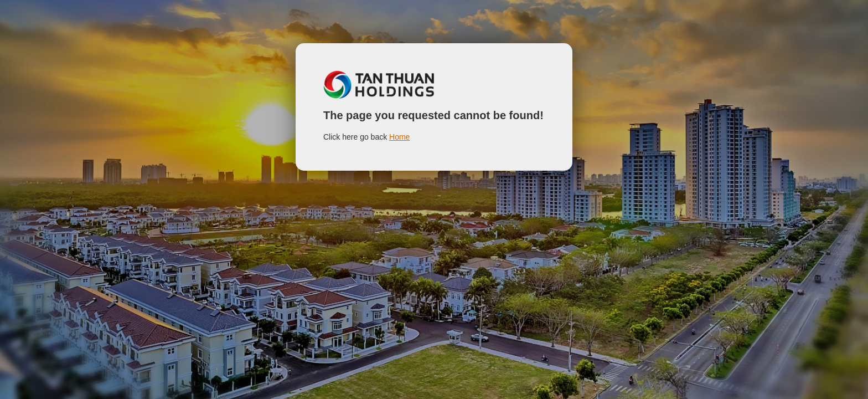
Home (399, 137)
